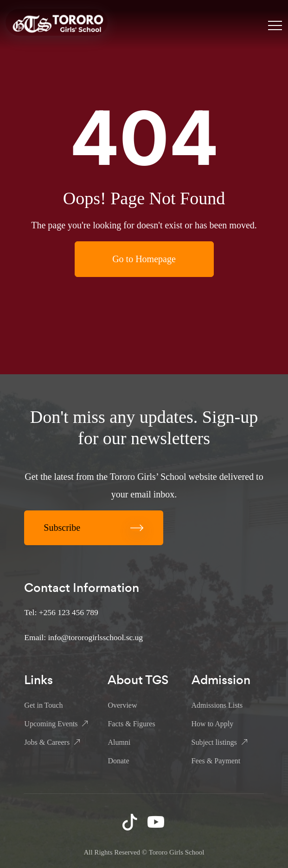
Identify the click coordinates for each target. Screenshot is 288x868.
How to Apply (213, 724)
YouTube (157, 822)
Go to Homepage (144, 259)
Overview (122, 705)
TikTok (131, 822)
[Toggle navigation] (275, 25)
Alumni (119, 742)
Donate (118, 761)
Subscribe (94, 528)
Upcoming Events (51, 724)
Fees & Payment (216, 761)
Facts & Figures (131, 724)
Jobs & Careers (47, 742)
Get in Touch (43, 705)
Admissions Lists (217, 705)
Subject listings (214, 742)
